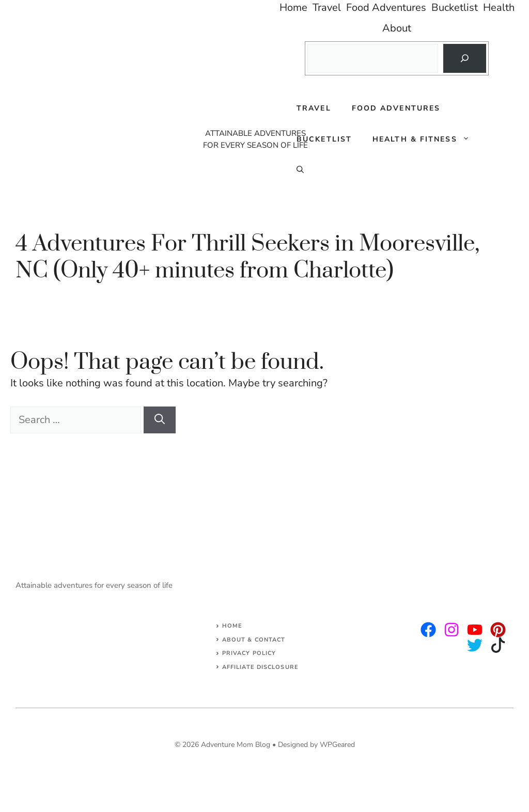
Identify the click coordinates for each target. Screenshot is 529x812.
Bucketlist (324, 139)
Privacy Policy (249, 653)
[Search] (464, 58)
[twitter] (452, 630)
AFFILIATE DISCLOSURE (260, 667)
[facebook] (475, 630)
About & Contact (254, 640)
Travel (314, 108)
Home (232, 626)
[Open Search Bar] (300, 170)
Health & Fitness (426, 139)
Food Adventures (396, 108)
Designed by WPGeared (316, 745)
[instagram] (428, 630)
